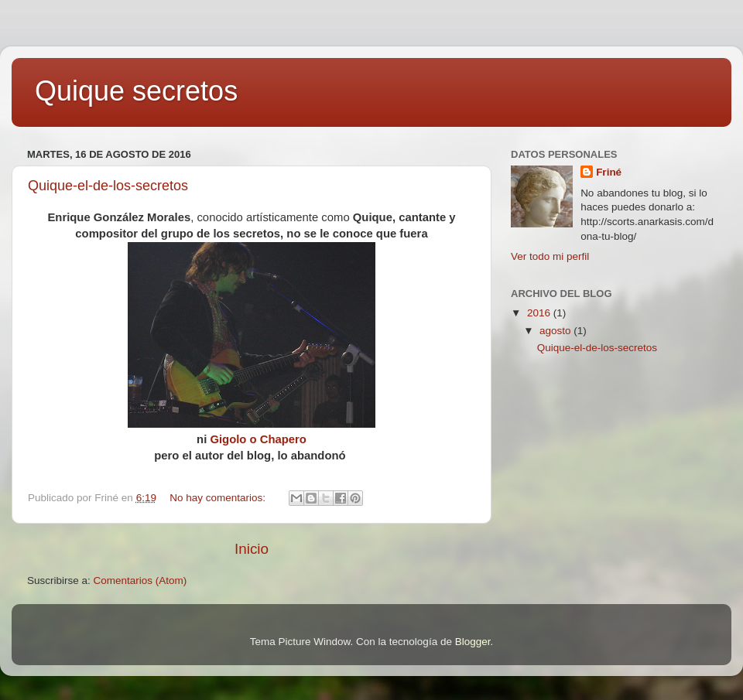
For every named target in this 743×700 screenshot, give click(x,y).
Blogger (473, 642)
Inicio (252, 549)
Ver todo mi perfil (550, 256)
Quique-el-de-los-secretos (108, 186)
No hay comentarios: (219, 498)
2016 (540, 313)
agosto (556, 331)
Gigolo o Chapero (258, 439)
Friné (609, 172)
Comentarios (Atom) (140, 580)
